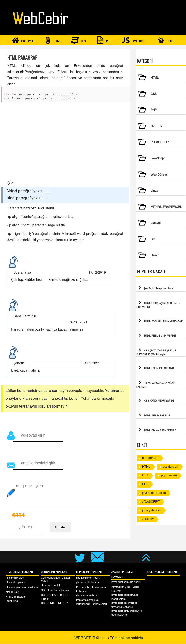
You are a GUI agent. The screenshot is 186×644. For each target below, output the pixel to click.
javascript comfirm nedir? (126, 583)
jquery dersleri (152, 511)
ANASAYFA (23, 40)
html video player (15, 583)
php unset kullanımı (87, 583)
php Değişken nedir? (88, 578)
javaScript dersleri (154, 493)
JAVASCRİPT (134, 40)
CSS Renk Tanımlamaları (56, 591)
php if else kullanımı (88, 596)
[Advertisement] (65, 143)
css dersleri (170, 467)
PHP (104, 40)
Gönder (60, 528)
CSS (79, 40)
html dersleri (150, 458)
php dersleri (169, 476)
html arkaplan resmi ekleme (22, 588)
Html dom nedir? (50, 586)
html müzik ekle (15, 578)
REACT (166, 40)
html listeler (12, 593)
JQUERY (148, 519)
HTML (52, 40)
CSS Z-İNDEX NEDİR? (54, 604)
